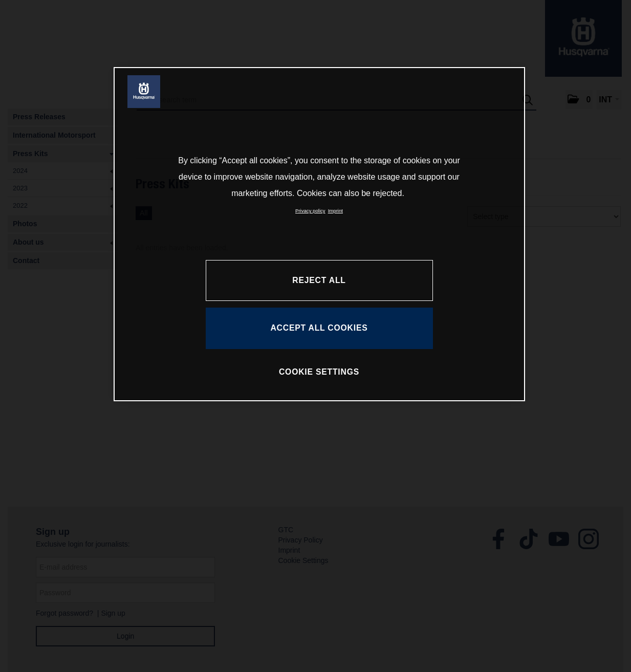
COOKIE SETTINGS (319, 372)
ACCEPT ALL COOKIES (319, 328)
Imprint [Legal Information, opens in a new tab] (335, 211)
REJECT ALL (319, 280)
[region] (319, 234)
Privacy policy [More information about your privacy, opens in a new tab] (310, 211)
